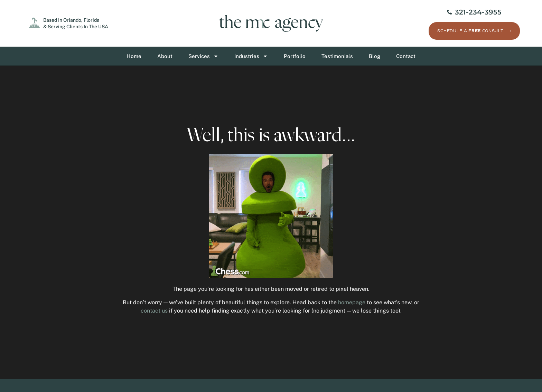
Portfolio (295, 56)
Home (134, 56)
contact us (154, 311)
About (165, 56)
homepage (352, 302)
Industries (251, 56)
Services (203, 56)
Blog (375, 56)
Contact (406, 56)
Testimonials (337, 56)
